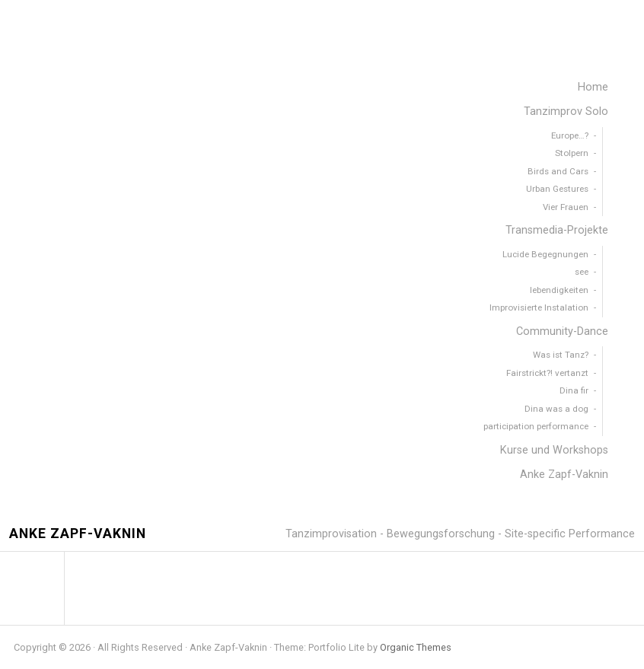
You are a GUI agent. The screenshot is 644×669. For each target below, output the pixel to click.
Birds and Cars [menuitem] (558, 171)
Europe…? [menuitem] (570, 135)
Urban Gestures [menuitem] (557, 189)
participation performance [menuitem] (536, 426)
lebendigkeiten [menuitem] (559, 290)
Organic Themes (416, 647)
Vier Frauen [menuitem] (566, 207)
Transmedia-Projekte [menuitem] (557, 230)
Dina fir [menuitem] (574, 390)
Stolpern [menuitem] (572, 153)
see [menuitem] (582, 272)
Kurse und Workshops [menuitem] (554, 450)
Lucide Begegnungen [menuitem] (545, 254)
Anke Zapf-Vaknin (78, 534)
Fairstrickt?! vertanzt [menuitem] (547, 373)
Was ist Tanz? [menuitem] (561, 355)
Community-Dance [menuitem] (562, 331)
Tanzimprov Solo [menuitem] (566, 111)
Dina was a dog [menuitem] (556, 409)
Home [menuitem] (593, 87)
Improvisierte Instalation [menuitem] (539, 307)
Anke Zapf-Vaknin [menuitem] (564, 475)
